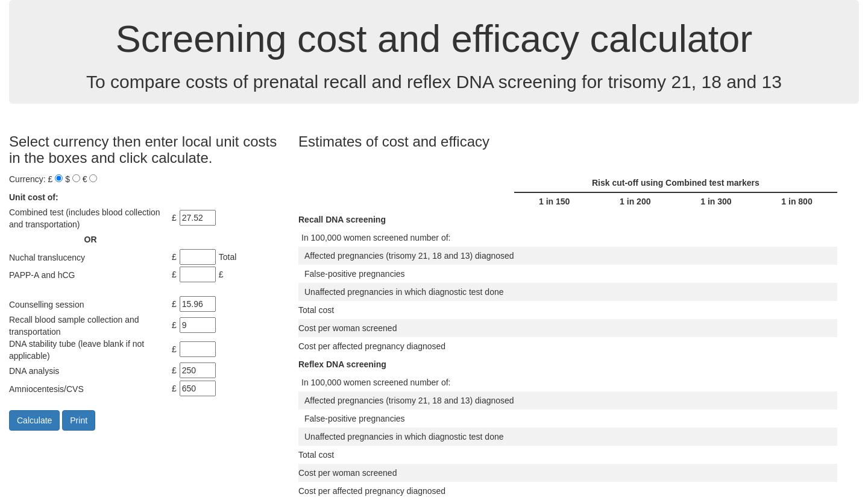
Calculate (34, 420)
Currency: (27, 179)
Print (79, 420)
